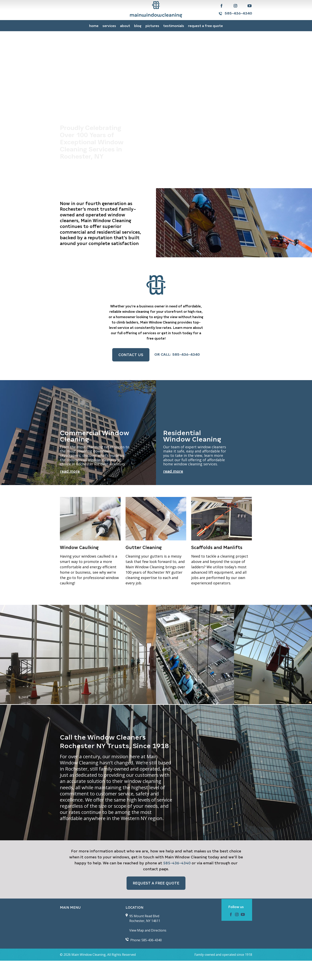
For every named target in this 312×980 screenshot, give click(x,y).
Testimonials (174, 26)
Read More (70, 490)
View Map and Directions (148, 950)
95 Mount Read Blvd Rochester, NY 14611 (145, 938)
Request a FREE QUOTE (205, 26)
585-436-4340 (238, 14)
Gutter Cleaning (144, 567)
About (125, 26)
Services (109, 26)
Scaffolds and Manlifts (217, 567)
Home (94, 26)
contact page (156, 888)
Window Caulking (79, 567)
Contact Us (131, 355)
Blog (138, 26)
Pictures (152, 26)
